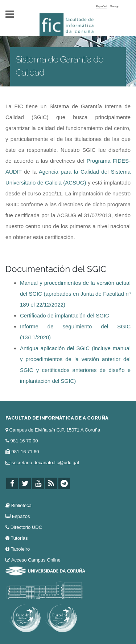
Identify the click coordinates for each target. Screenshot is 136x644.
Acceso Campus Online (36, 560)
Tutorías (19, 538)
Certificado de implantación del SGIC (65, 315)
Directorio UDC (26, 527)
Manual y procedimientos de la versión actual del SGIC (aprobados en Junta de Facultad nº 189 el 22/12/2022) (75, 294)
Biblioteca (21, 505)
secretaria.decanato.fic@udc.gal (45, 463)
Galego (115, 6)
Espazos (21, 516)
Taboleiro (20, 549)
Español (101, 6)
